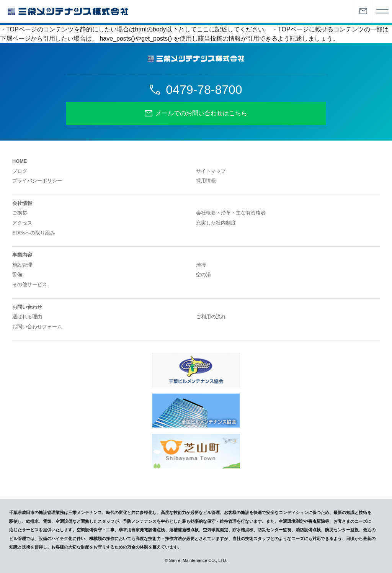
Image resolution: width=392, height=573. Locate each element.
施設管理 (22, 265)
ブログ (20, 171)
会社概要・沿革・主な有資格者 (231, 213)
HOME (20, 161)
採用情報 (206, 181)
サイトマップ (211, 171)
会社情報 (22, 203)
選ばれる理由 (27, 317)
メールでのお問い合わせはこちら (201, 113)
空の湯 (203, 274)
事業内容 (22, 255)
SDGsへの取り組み (34, 233)
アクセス (22, 223)
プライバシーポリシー (37, 181)
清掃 (201, 265)
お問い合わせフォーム (37, 327)
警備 (17, 274)
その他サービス (30, 284)
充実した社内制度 (216, 223)
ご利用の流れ (211, 317)
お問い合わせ (27, 307)
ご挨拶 (20, 213)
